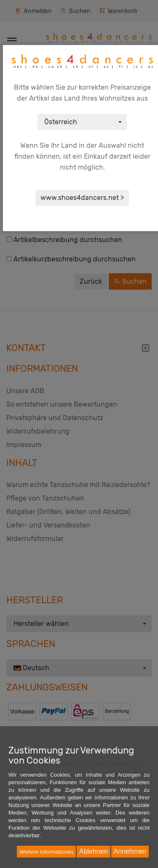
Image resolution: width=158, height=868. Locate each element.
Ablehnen (94, 851)
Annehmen (130, 851)
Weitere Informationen (46, 852)
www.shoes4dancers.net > (82, 198)
